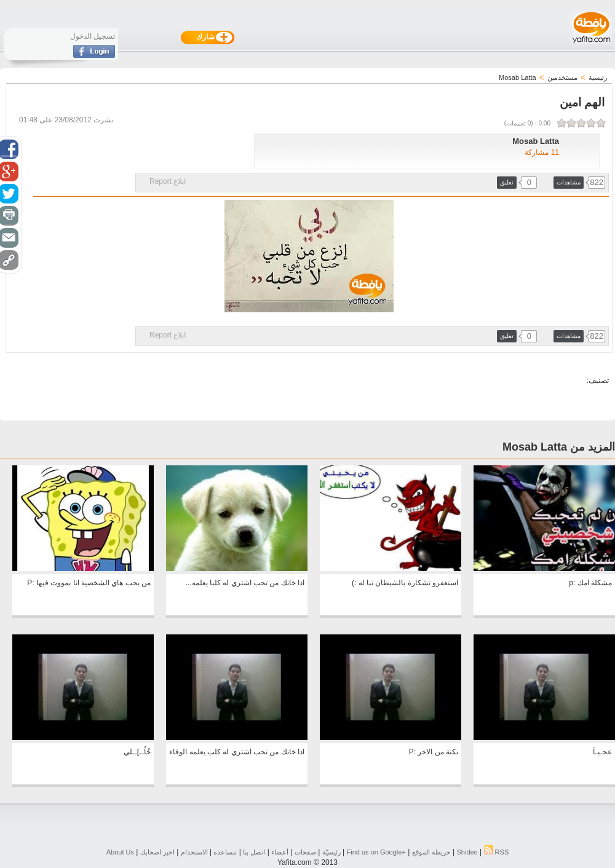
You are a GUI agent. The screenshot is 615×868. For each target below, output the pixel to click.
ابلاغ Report (168, 181)
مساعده (225, 852)
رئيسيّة (331, 852)
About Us (120, 852)
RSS (497, 852)
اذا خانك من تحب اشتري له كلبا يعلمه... (245, 583)
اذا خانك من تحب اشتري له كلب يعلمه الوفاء (237, 752)
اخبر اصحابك (157, 852)
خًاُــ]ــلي (137, 752)
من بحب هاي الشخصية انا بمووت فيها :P (89, 583)
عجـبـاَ (602, 752)
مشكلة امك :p (590, 583)
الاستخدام (194, 852)
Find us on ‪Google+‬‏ (376, 852)
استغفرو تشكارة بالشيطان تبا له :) (405, 583)
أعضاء (280, 852)
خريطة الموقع (431, 852)
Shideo (467, 852)
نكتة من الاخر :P (434, 752)
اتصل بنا (254, 852)
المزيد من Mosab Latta (559, 447)
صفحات (305, 852)
